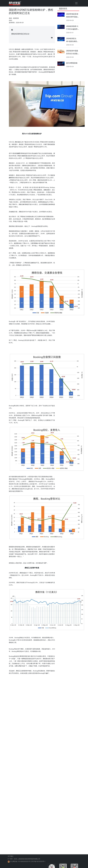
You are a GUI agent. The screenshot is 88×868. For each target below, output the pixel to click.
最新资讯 (63, 9)
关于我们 (11, 856)
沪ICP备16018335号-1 (38, 861)
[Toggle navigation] (76, 3)
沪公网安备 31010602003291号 (20, 861)
